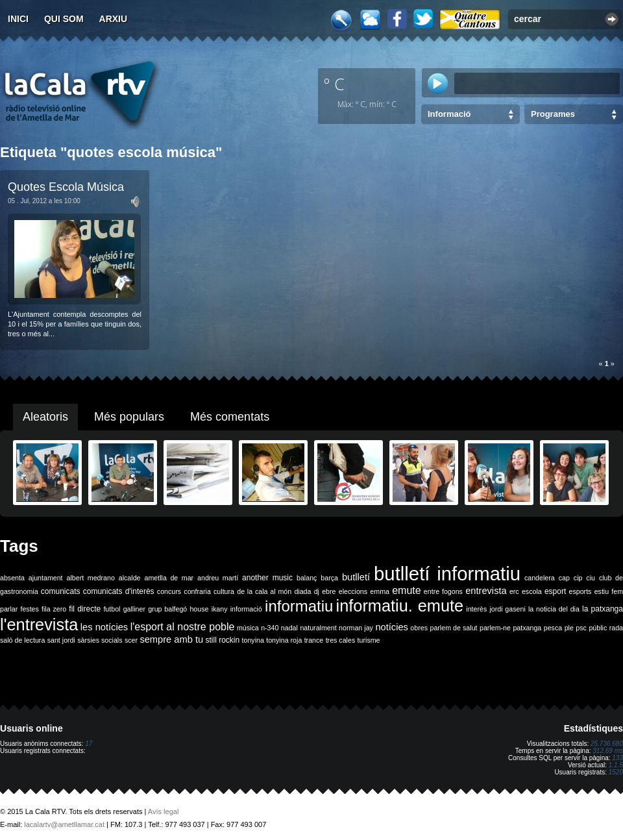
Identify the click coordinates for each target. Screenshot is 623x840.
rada (616, 628)
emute (406, 590)
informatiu (299, 606)
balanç (307, 578)
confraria (197, 591)
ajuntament (46, 578)
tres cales (341, 640)
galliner (134, 609)
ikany (220, 609)
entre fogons (443, 591)
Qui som (64, 19)
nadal (289, 628)
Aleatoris (45, 417)
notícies (392, 627)
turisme (369, 640)
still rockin (222, 640)
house (199, 609)
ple (569, 628)
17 (89, 744)
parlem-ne (495, 628)
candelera (540, 578)
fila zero (54, 609)
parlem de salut (453, 628)
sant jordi (61, 640)
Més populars (129, 417)
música (248, 628)
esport (555, 591)
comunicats (61, 591)
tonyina (253, 640)
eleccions (353, 591)
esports (580, 591)
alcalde (130, 578)
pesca (553, 628)
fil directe (85, 609)
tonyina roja (284, 640)
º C (334, 84)
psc (581, 628)
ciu (591, 578)
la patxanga (603, 609)
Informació (449, 114)
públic (598, 628)
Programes (553, 114)
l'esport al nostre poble (183, 627)
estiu (602, 591)
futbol (112, 609)
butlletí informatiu (447, 574)
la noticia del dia (554, 609)
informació (246, 609)
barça (329, 578)
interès (476, 609)
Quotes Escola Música (66, 187)
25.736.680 (607, 744)
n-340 (270, 628)
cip (578, 578)
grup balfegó (167, 609)
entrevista (486, 591)
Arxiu (114, 19)
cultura (224, 591)
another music (267, 578)
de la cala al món (264, 591)
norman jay (356, 628)
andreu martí (218, 578)
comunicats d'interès (119, 591)
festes (29, 609)
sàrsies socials (100, 640)
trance (314, 640)
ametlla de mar (169, 578)
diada (302, 591)
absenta (12, 578)
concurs (169, 591)
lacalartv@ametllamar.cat (64, 824)
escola (532, 591)
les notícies (104, 627)
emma (380, 591)
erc (514, 591)
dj (317, 591)
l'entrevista (39, 624)
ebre (329, 591)
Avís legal (164, 811)
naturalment (318, 628)
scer (131, 640)
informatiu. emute (400, 606)
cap (564, 578)
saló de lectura (22, 640)
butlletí (356, 577)
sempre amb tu (171, 639)
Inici (18, 19)
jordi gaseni (507, 609)
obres (419, 628)
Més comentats (230, 417)
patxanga (527, 628)
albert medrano (91, 578)
